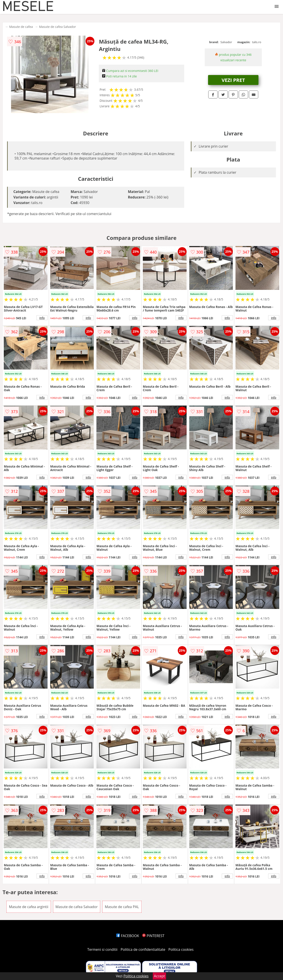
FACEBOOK (128, 936)
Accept (159, 976)
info (42, 318)
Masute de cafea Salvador (57, 27)
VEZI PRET (233, 80)
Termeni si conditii (102, 949)
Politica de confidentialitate (143, 949)
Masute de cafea (21, 27)
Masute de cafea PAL (122, 907)
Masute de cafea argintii (29, 907)
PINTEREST (153, 936)
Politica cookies (181, 949)
